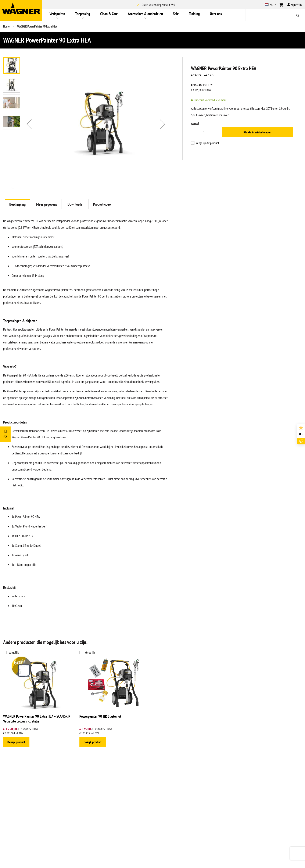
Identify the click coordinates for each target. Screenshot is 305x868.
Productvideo (102, 204)
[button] (271, 5)
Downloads (75, 204)
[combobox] (275, 15)
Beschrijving (17, 204)
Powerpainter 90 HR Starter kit (100, 716)
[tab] (17, 204)
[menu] (144, 15)
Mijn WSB (295, 5)
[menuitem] (57, 15)
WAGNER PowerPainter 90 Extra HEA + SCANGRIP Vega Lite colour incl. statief (37, 719)
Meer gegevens (47, 204)
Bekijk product (16, 742)
